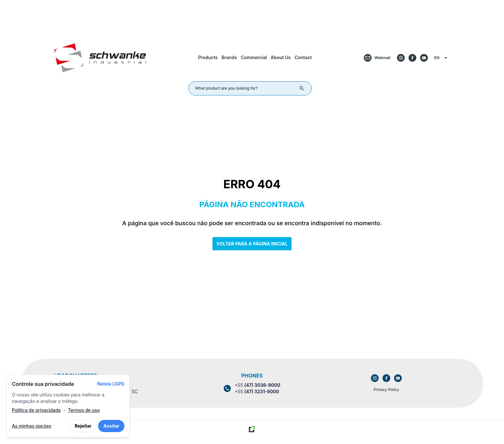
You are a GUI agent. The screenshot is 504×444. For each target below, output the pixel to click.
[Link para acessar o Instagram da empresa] (375, 378)
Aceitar (111, 426)
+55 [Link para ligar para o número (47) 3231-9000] (257, 391)
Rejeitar (83, 426)
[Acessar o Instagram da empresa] (401, 58)
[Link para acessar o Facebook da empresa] (386, 378)
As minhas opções (32, 426)
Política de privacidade (36, 410)
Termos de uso (84, 410)
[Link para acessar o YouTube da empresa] (398, 378)
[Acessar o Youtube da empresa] (424, 58)
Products (208, 57)
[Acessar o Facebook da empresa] (412, 58)
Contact (303, 57)
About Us (281, 57)
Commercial (254, 57)
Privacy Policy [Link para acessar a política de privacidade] (386, 390)
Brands (229, 57)
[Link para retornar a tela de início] (252, 17)
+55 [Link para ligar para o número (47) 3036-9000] (257, 385)
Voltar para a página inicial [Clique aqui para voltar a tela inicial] (252, 244)
